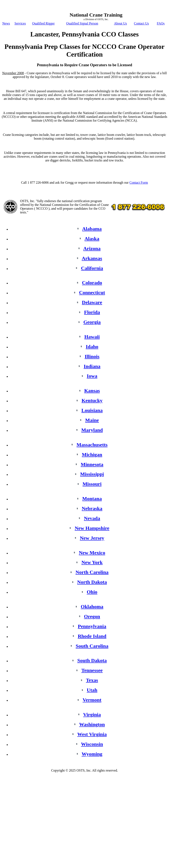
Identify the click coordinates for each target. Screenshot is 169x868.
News (6, 23)
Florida (92, 312)
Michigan (92, 455)
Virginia (92, 715)
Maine (92, 420)
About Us (120, 23)
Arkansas (92, 258)
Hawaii (92, 337)
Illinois (92, 356)
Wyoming (92, 754)
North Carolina (92, 572)
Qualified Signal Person (82, 23)
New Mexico (92, 553)
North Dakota (92, 582)
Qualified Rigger (43, 23)
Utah (92, 690)
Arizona (92, 248)
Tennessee (92, 670)
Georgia (92, 322)
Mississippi (92, 474)
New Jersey (92, 538)
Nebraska (92, 508)
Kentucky (92, 400)
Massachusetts (92, 445)
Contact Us (141, 23)
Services (20, 23)
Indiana (92, 366)
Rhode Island (92, 636)
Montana (92, 499)
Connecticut (92, 292)
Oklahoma (92, 607)
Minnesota (92, 464)
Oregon (92, 616)
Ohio (92, 592)
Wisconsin (92, 744)
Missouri (92, 484)
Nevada (92, 518)
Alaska (92, 239)
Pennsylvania (92, 626)
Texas (92, 680)
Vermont (92, 700)
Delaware (92, 302)
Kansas (92, 391)
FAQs (161, 23)
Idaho (92, 347)
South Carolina (92, 646)
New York (92, 562)
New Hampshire (92, 528)
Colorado (92, 283)
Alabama (92, 229)
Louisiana (92, 410)
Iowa (92, 376)
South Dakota (92, 660)
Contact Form (139, 183)
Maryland (92, 430)
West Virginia (92, 734)
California (92, 268)
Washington (92, 724)
